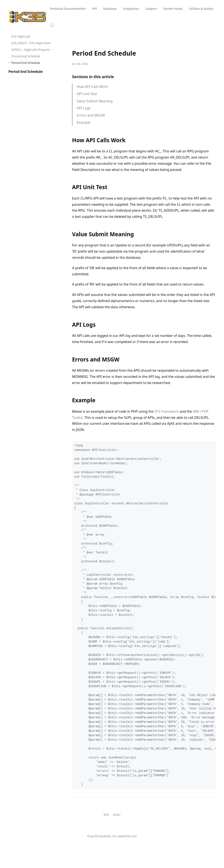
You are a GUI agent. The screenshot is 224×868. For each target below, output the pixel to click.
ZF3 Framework (166, 411)
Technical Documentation (68, 9)
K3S (106, 815)
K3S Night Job (21, 36)
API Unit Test (87, 94)
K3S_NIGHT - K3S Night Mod (31, 43)
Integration (131, 9)
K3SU (117, 815)
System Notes (173, 9)
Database (110, 9)
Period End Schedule (26, 63)
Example (83, 122)
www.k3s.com (127, 836)
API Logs (84, 108)
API (95, 9)
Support (151, 9)
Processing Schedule (26, 56)
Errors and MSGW (91, 115)
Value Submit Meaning (95, 101)
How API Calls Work (92, 87)
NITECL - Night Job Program (31, 50)
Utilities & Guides (201, 9)
